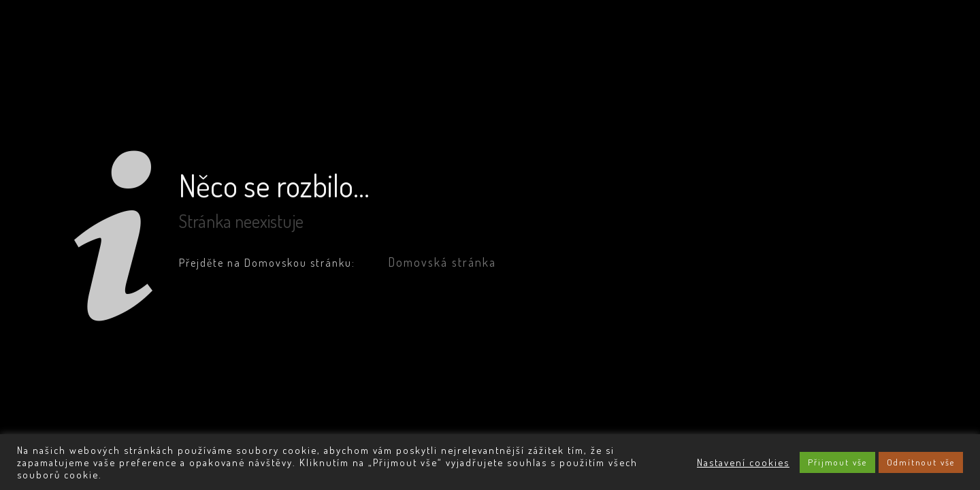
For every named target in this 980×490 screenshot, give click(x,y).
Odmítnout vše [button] (921, 462)
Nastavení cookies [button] (743, 462)
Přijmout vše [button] (837, 462)
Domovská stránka (442, 262)
